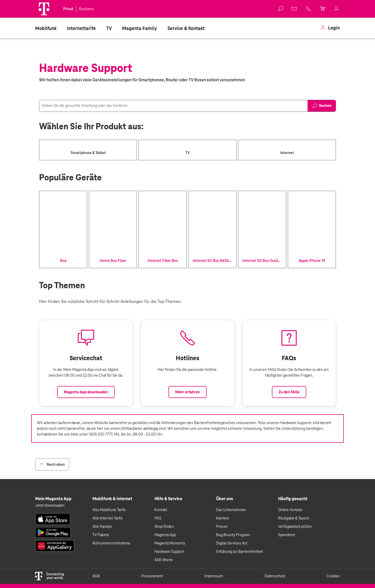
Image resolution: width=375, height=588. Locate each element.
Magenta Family (140, 28)
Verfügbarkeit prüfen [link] (295, 526)
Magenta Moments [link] (170, 543)
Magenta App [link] (165, 535)
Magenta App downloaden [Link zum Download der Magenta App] (86, 392)
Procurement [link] (152, 576)
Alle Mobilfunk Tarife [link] (109, 510)
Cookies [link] (333, 576)
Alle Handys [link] (102, 526)
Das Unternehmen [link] (231, 510)
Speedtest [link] (287, 535)
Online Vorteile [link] (290, 510)
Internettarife (81, 28)
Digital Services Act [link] (232, 543)
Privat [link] (68, 9)
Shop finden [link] (164, 526)
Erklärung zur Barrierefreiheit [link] (240, 552)
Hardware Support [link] (169, 552)
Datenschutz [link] (275, 576)
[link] (295, 9)
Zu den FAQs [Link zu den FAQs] (289, 392)
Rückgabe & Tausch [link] (294, 518)
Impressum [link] (214, 576)
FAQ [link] (158, 518)
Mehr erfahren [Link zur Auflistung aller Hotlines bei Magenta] (187, 392)
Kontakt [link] (161, 510)
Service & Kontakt (186, 28)
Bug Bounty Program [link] (233, 535)
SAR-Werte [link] (164, 560)
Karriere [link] (223, 518)
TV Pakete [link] (101, 535)
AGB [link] (96, 576)
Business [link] (86, 9)
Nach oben (52, 464)
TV (109, 28)
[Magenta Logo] (44, 9)
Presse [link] (222, 526)
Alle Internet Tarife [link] (108, 518)
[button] (44, 9)
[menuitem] (46, 28)
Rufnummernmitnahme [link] (111, 543)
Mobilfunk (46, 28)
